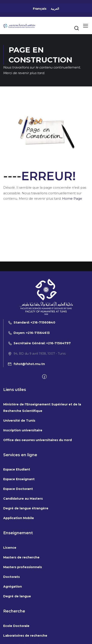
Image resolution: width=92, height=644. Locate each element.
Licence (10, 548)
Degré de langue (17, 596)
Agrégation (13, 587)
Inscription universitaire (23, 430)
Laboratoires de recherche (25, 636)
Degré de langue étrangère (26, 508)
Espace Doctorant (18, 489)
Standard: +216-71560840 (31, 322)
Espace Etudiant (17, 469)
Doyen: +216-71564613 (29, 333)
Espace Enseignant (19, 479)
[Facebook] (44, 377)
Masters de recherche (21, 557)
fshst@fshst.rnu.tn (26, 364)
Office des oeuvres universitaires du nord (38, 440)
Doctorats (11, 577)
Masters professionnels (23, 567)
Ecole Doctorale (16, 626)
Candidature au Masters (23, 499)
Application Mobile (19, 518)
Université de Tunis (19, 421)
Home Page (72, 198)
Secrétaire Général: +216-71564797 (39, 343)
